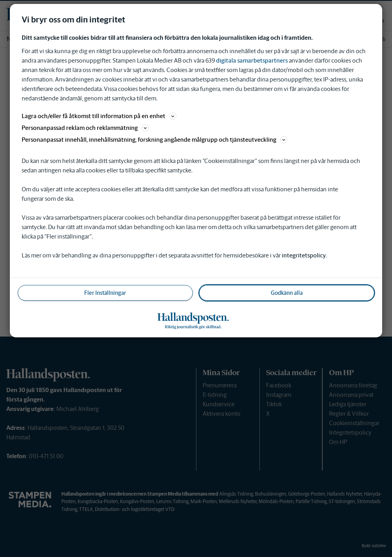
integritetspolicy (304, 255)
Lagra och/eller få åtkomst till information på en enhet (99, 116)
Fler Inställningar (105, 293)
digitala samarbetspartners (252, 60)
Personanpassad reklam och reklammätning (85, 128)
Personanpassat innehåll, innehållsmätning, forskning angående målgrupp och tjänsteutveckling (154, 140)
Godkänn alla (287, 293)
